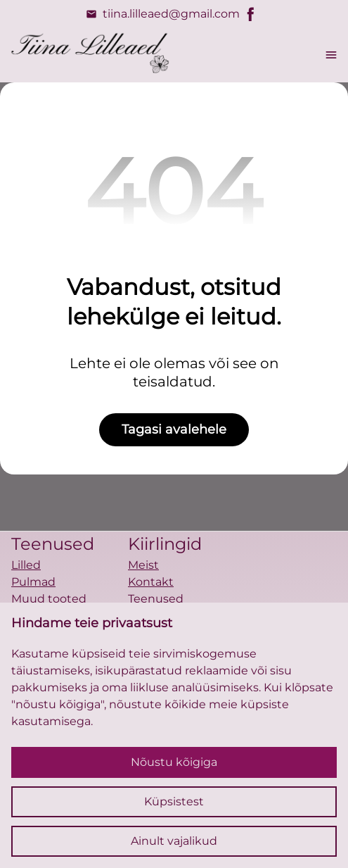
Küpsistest (174, 801)
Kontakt (151, 582)
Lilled (26, 565)
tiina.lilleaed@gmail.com (163, 14)
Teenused (156, 599)
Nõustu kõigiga (174, 762)
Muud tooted (49, 599)
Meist (143, 565)
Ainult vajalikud (174, 841)
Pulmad (33, 582)
